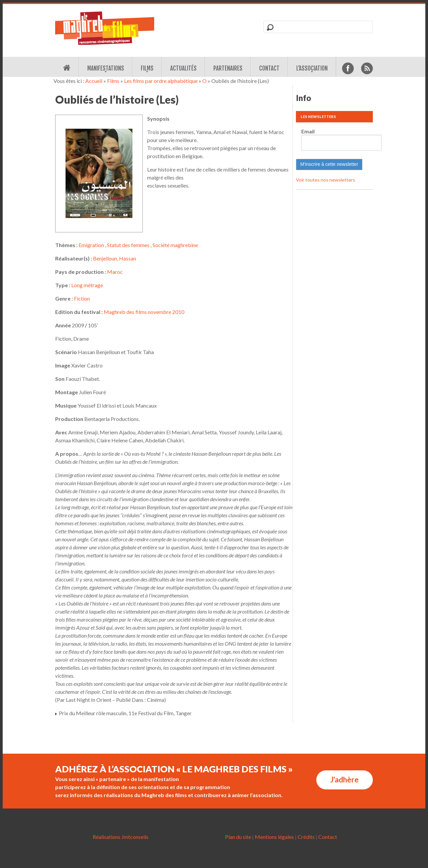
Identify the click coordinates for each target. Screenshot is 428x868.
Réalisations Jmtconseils (121, 837)
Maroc (115, 272)
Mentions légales (274, 837)
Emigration (91, 245)
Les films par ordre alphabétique (161, 81)
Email (308, 131)
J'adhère (345, 780)
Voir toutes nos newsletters (326, 180)
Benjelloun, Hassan (115, 258)
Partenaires (228, 68)
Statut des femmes (128, 245)
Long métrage (87, 285)
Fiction (82, 298)
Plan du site (238, 837)
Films (147, 68)
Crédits (306, 837)
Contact (269, 68)
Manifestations (106, 68)
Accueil (94, 81)
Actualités (183, 68)
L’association (312, 68)
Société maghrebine (175, 245)
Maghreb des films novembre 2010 (144, 312)
